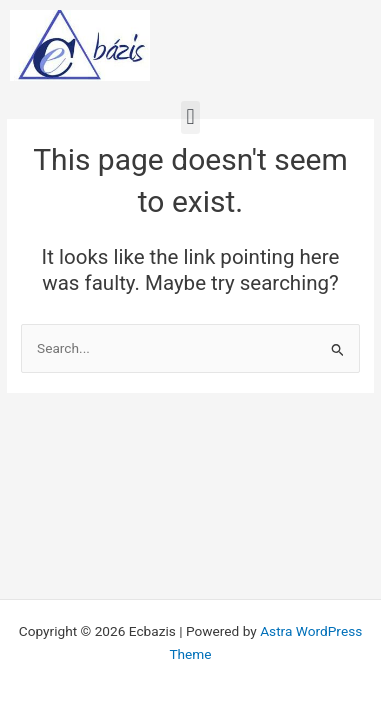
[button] (190, 117)
